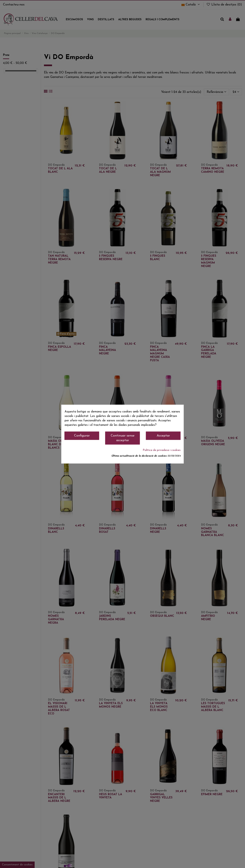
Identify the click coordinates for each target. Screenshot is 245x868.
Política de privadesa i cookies (162, 450)
